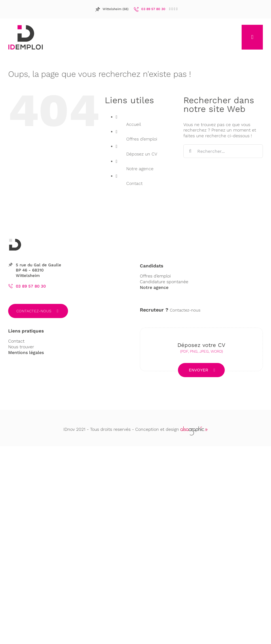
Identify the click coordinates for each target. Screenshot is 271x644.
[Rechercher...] (223, 151)
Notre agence (140, 169)
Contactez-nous (34, 311)
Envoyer (198, 370)
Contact (134, 183)
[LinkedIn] (172, 9)
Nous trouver (21, 347)
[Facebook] (170, 9)
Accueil (134, 124)
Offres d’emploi (142, 139)
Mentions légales (26, 352)
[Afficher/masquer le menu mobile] (252, 37)
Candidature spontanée (164, 282)
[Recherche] (190, 151)
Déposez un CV (142, 154)
